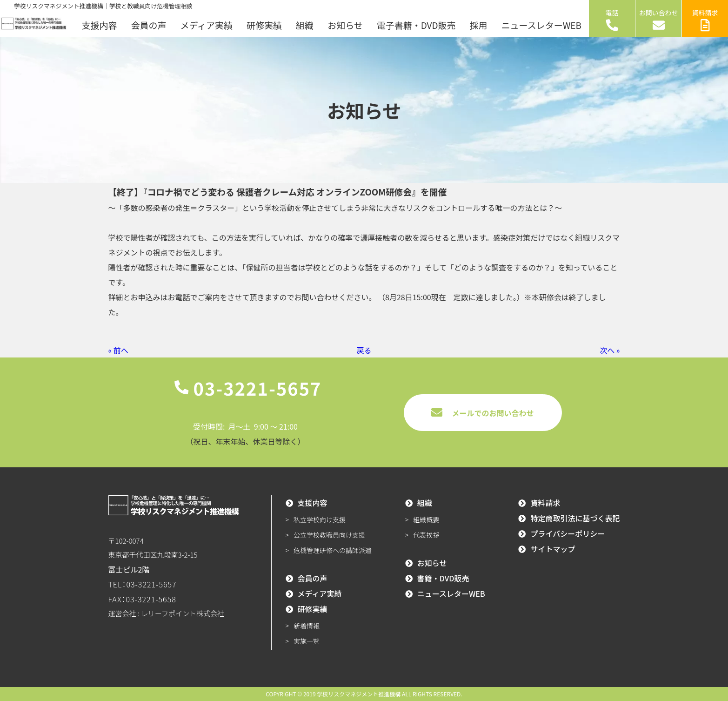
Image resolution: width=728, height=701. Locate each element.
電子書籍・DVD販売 (416, 25)
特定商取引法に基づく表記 (575, 518)
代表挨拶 (426, 535)
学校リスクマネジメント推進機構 (359, 694)
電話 (612, 20)
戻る (364, 350)
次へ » (610, 350)
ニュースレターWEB (541, 25)
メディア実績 (206, 25)
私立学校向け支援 (320, 519)
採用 (479, 25)
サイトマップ (553, 549)
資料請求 (705, 20)
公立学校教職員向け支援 (329, 535)
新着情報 (307, 626)
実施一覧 (307, 641)
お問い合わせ (659, 20)
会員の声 (148, 25)
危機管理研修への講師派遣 (333, 550)
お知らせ (345, 25)
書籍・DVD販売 (443, 578)
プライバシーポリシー (568, 533)
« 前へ (118, 350)
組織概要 (426, 519)
